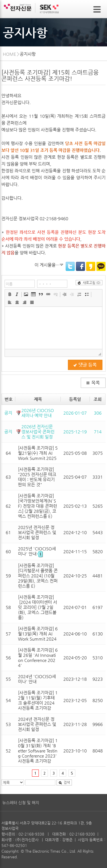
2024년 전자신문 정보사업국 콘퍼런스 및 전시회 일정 (37, 724)
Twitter (70, 266)
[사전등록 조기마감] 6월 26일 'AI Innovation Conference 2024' (38, 658)
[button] (10, 294)
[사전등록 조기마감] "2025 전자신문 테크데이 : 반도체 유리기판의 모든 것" (37, 477)
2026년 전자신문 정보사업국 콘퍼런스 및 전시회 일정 (38, 432)
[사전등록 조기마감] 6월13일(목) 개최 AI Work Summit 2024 (38, 634)
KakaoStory (91, 266)
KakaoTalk (101, 266)
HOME (10, 54)
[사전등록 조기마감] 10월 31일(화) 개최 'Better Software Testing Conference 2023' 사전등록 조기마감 (38, 751)
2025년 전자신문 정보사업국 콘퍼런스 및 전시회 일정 (37, 532)
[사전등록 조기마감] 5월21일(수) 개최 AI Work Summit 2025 (38, 453)
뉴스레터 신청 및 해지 (21, 803)
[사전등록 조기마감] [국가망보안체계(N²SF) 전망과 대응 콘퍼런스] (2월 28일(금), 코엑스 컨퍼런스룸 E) (38, 506)
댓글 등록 (85, 365)
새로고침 (89, 283)
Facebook (80, 266)
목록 (93, 383)
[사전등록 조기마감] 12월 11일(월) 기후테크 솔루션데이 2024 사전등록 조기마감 (38, 700)
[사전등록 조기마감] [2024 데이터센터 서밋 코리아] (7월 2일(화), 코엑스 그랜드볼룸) (38, 607)
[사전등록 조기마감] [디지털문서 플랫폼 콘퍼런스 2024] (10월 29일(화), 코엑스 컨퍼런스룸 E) (38, 576)
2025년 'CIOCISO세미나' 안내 (37, 551)
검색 (64, 782)
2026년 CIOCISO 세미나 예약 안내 (38, 413)
